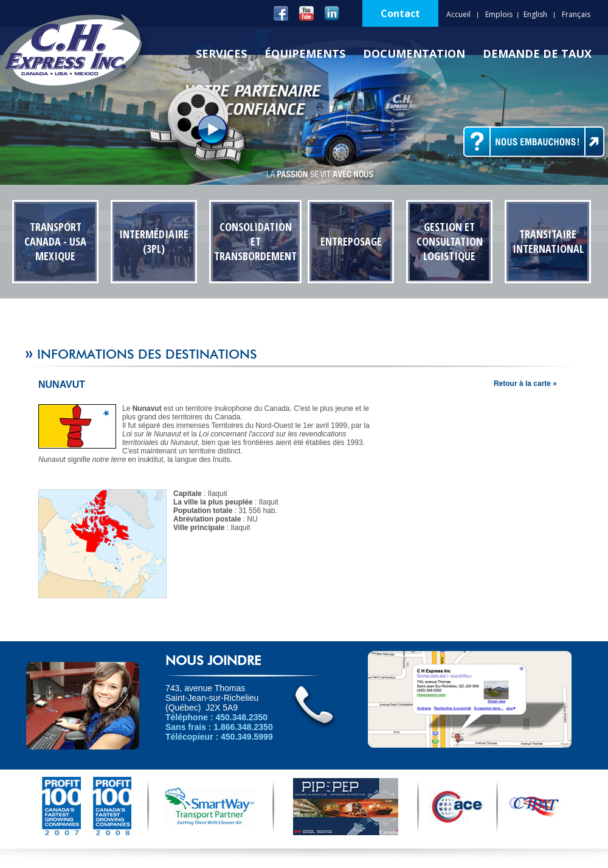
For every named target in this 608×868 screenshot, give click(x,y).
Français (576, 14)
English (535, 14)
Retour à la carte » (525, 384)
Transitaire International (548, 241)
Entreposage (351, 241)
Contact (400, 13)
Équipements (305, 53)
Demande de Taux (537, 53)
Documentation (414, 53)
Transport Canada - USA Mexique (55, 241)
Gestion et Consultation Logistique (450, 241)
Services (221, 53)
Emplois (499, 14)
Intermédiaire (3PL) (154, 241)
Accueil (458, 14)
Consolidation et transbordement (255, 241)
